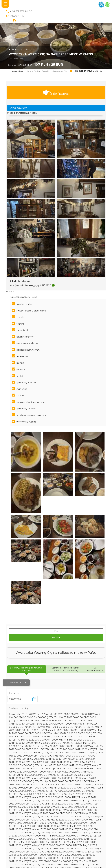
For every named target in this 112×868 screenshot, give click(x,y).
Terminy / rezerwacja (56, 92)
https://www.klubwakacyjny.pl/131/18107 (30, 285)
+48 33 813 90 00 (21, 11)
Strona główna (17, 71)
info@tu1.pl (17, 16)
